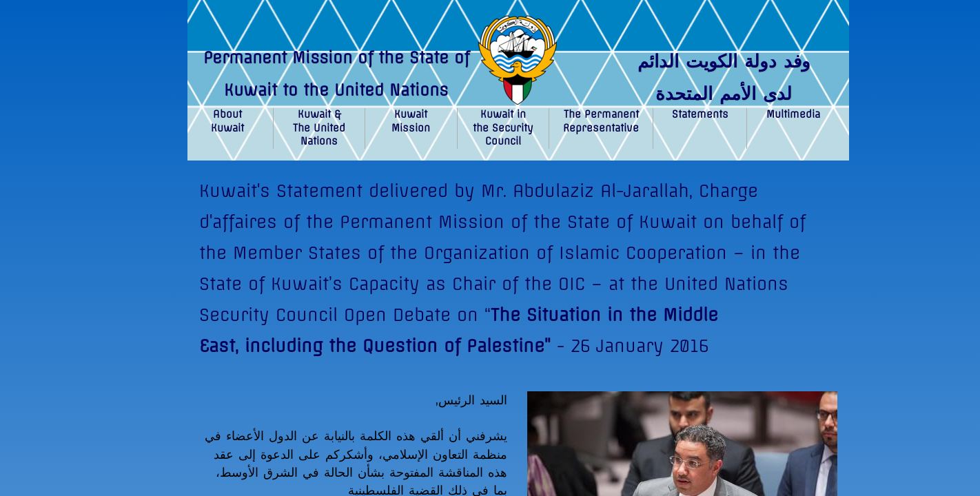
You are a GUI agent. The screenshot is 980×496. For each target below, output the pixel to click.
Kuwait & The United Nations (319, 128)
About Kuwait (227, 121)
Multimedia (793, 114)
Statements (700, 114)
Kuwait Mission (411, 121)
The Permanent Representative (601, 121)
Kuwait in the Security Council (503, 128)
